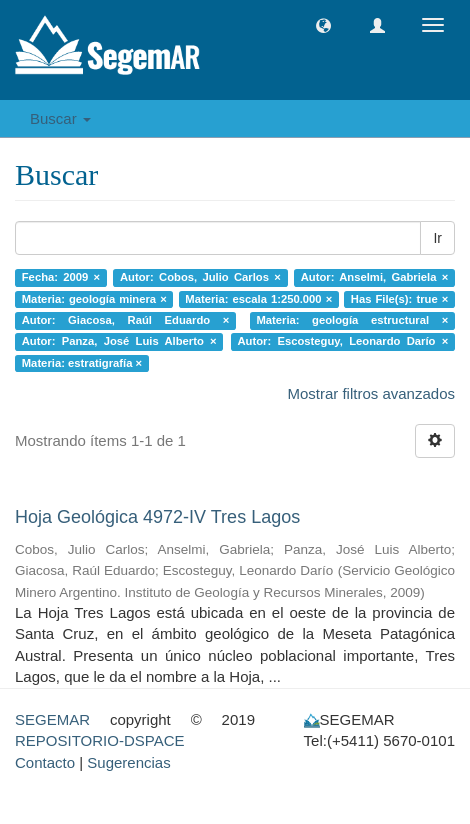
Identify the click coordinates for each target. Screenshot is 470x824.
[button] (323, 25)
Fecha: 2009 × (61, 277)
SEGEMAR (52, 719)
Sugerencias (128, 762)
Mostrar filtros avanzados (371, 393)
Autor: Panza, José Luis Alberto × (119, 342)
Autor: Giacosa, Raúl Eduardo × (126, 320)
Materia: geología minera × (94, 299)
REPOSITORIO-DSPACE (99, 740)
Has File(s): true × (399, 299)
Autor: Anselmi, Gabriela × (375, 277)
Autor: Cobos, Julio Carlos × (200, 277)
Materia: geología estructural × (352, 320)
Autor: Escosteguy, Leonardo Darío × (342, 342)
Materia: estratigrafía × (82, 363)
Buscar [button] (60, 118)
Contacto (45, 762)
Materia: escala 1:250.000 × (258, 299)
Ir (437, 238)
